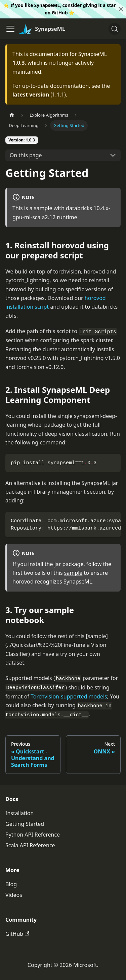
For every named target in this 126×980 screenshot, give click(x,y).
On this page (26, 155)
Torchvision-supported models (69, 696)
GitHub (60, 13)
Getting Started (25, 824)
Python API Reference (33, 835)
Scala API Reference (30, 845)
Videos (14, 895)
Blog (11, 884)
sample (73, 573)
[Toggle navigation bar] (10, 29)
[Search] (115, 29)
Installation (19, 813)
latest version (31, 95)
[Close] (121, 9)
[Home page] (12, 115)
